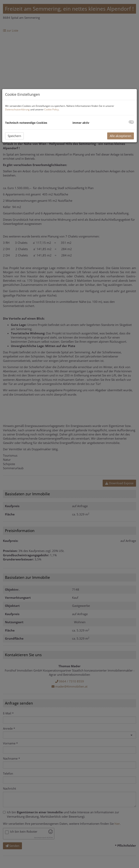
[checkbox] (131, 122)
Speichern (14, 136)
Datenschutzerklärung (17, 109)
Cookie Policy (51, 109)
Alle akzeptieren (121, 136)
